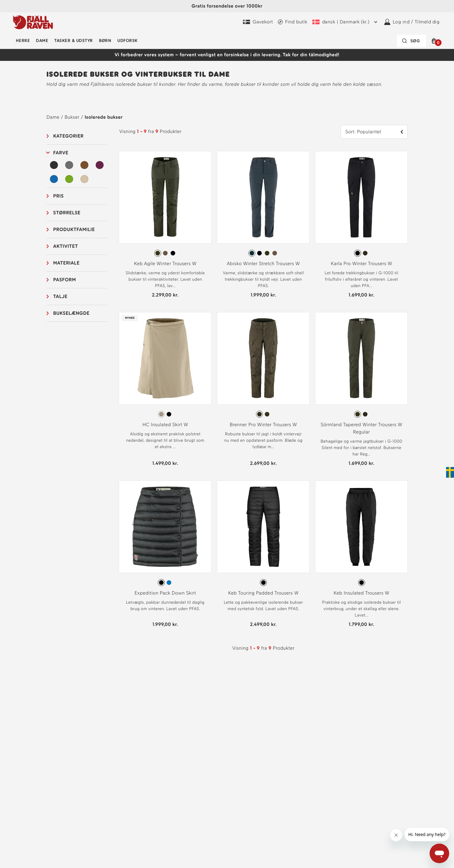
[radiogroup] (165, 253)
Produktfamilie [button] (74, 229)
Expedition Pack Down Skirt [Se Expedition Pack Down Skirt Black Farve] (165, 593)
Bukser (72, 117)
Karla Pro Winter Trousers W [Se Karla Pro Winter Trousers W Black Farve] (362, 264)
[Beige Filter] (84, 179)
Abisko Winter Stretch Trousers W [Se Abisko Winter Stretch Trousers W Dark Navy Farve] (263, 264)
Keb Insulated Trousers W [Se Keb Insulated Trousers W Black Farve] (362, 593)
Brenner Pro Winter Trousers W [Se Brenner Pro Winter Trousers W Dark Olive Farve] (263, 425)
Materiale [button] (67, 263)
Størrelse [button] (67, 213)
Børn (105, 41)
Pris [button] (59, 196)
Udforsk (127, 41)
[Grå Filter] (69, 165)
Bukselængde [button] (71, 313)
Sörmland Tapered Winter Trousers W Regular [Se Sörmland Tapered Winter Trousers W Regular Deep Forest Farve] (362, 428)
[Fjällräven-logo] (33, 22)
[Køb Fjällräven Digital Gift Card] (258, 22)
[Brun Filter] (84, 165)
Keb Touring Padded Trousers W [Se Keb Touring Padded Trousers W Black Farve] (263, 593)
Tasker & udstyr (73, 41)
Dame (42, 41)
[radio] (158, 253)
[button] (435, 41)
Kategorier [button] (69, 136)
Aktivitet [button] (66, 246)
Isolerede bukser (104, 117)
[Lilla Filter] (100, 165)
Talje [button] (60, 296)
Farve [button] (61, 153)
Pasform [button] (65, 280)
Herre (23, 41)
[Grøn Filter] (69, 179)
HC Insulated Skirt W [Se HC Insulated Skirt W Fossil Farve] (165, 425)
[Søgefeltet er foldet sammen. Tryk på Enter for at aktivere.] (411, 41)
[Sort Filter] (54, 165)
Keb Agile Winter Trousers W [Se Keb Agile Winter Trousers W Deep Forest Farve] (165, 264)
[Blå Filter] (54, 179)
